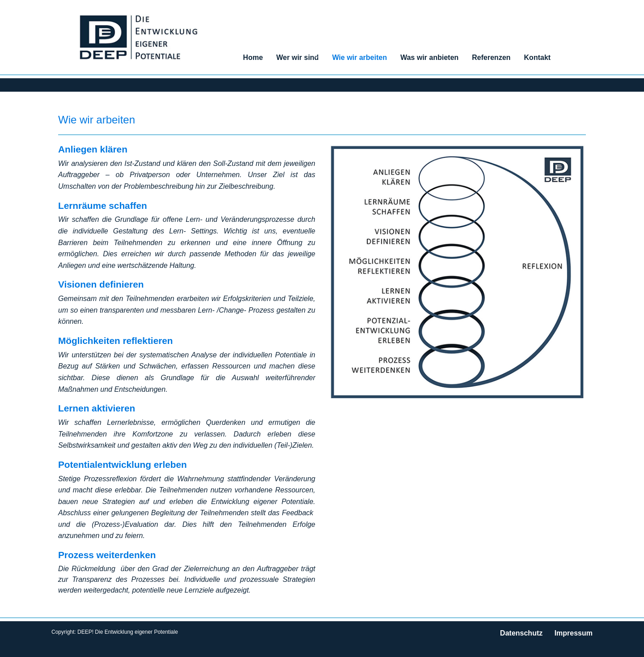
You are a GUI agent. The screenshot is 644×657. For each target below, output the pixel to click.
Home (253, 57)
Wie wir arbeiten (360, 57)
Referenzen (491, 57)
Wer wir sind (298, 57)
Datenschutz (521, 633)
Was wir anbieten (429, 57)
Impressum (574, 633)
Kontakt (538, 57)
